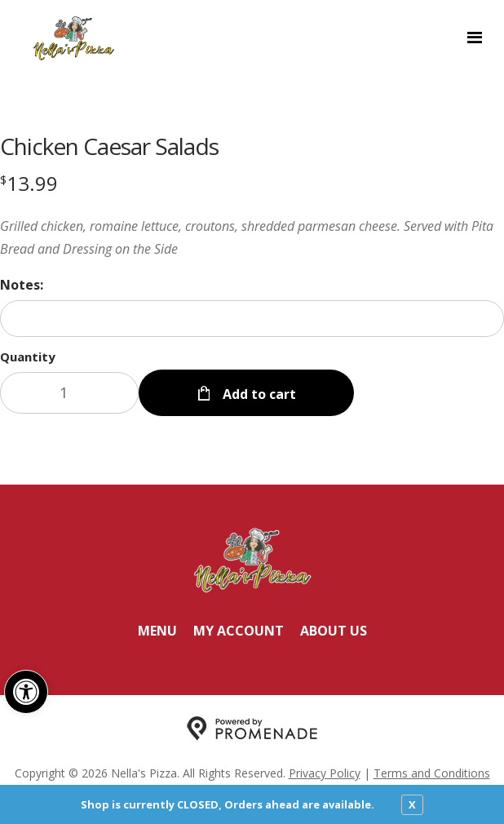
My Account (239, 631)
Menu (157, 631)
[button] (26, 692)
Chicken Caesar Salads (109, 146)
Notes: (22, 285)
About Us (334, 631)
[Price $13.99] (29, 183)
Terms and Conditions (432, 773)
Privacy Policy (325, 773)
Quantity (28, 357)
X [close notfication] (412, 804)
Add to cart (258, 394)
